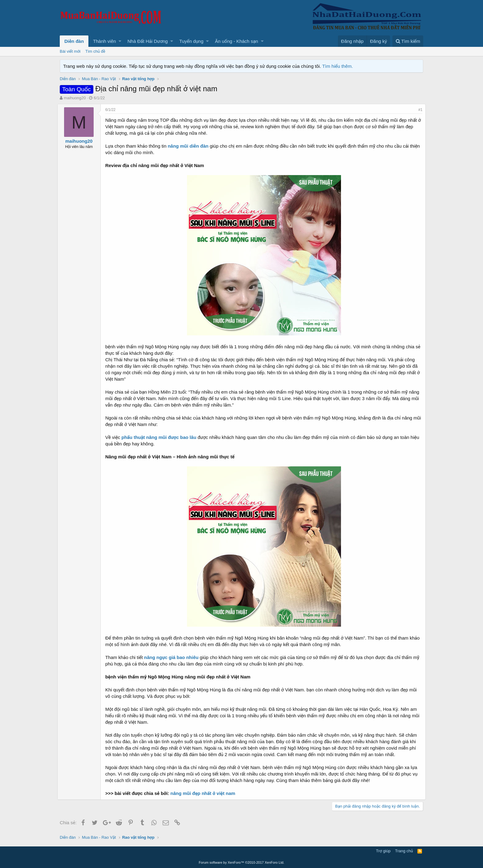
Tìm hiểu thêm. (338, 66)
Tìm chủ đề (95, 51)
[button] (120, 41)
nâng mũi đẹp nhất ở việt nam (205, 793)
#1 (418, 110)
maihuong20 (75, 98)
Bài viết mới (70, 51)
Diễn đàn (74, 41)
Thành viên (104, 41)
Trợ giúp (383, 851)
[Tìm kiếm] (408, 41)
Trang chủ (404, 851)
